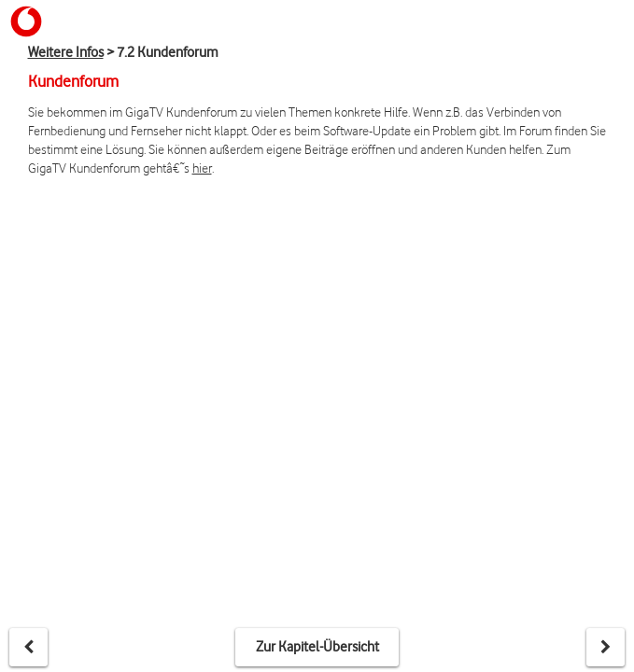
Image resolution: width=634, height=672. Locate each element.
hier (202, 168)
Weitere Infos (66, 52)
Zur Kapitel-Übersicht (317, 647)
